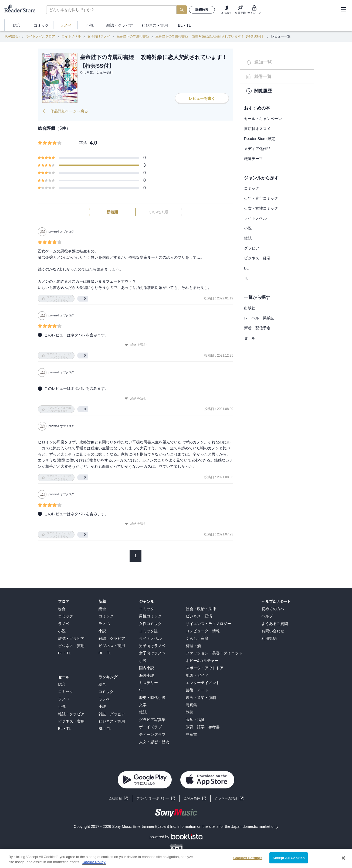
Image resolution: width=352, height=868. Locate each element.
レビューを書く (202, 98)
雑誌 (248, 238)
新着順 (112, 212)
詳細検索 (202, 10)
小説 (248, 228)
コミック (252, 188)
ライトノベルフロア (40, 36)
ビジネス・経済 (257, 258)
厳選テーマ (253, 159)
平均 (83, 143)
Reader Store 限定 (260, 139)
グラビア (252, 248)
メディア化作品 (257, 149)
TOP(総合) (12, 36)
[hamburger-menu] (344, 10)
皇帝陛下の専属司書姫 (133, 36)
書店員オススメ (257, 129)
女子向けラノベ (99, 36)
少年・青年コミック (261, 198)
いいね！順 (159, 212)
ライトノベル (71, 36)
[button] (229, 799)
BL (246, 268)
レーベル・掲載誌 (259, 318)
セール (250, 338)
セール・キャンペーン (263, 119)
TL (246, 278)
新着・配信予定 (257, 328)
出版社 (250, 308)
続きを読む (136, 345)
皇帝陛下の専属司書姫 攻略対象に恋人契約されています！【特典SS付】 (210, 36)
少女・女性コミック (261, 208)
